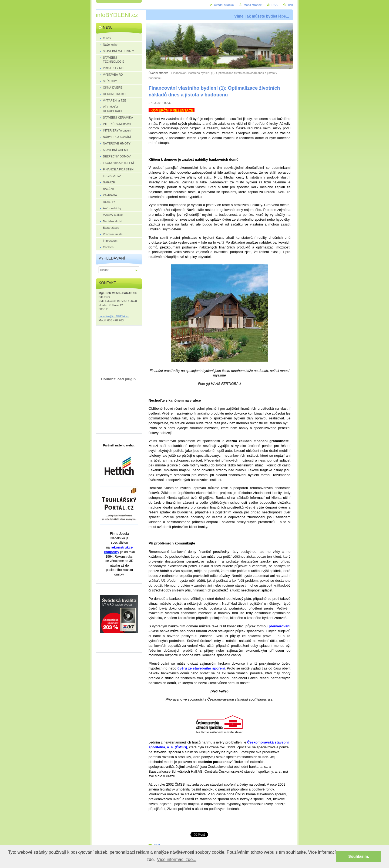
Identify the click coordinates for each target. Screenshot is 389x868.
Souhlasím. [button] (359, 856)
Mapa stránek (253, 5)
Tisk (290, 5)
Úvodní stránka (158, 73)
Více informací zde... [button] (177, 859)
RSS (274, 5)
